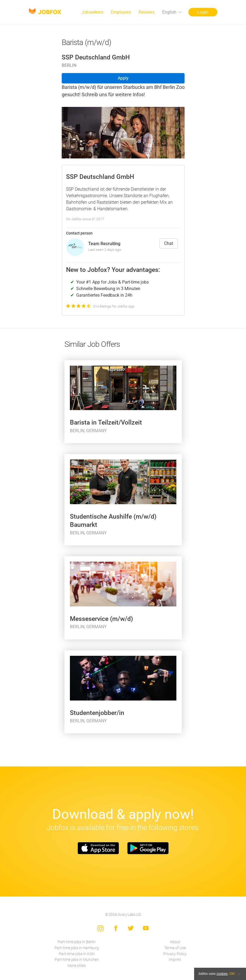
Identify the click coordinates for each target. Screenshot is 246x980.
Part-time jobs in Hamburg (77, 948)
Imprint (175, 960)
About (175, 942)
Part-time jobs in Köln (77, 954)
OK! (232, 974)
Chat (169, 243)
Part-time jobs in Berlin (77, 942)
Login (203, 12)
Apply (123, 78)
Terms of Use (175, 948)
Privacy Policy (175, 954)
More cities (77, 966)
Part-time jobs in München (77, 960)
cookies (222, 974)
